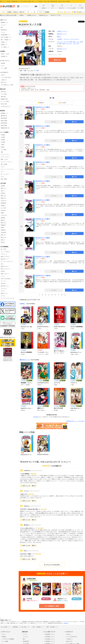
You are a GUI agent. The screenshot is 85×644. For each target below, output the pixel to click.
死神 (21, 71)
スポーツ (3, 167)
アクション (60, 42)
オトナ (41, 12)
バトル (78, 42)
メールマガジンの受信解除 (8, 639)
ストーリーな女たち (5, 252)
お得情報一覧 (4, 56)
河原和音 (3, 206)
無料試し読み (57, 60)
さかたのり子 (4, 215)
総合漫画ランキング (49, 634)
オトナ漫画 (3, 150)
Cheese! (3, 271)
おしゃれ (30, 71)
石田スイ (3, 191)
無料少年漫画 (4, 126)
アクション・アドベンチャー (7, 169)
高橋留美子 (3, 230)
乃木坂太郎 (3, 233)
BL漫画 (3, 147)
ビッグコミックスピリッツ (7, 261)
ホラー (2, 172)
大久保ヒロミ (4, 201)
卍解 (25, 71)
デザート (3, 291)
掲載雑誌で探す (4, 99)
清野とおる (3, 223)
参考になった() (26, 486)
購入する (74, 122)
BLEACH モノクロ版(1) (43, 107)
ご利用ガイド (4, 80)
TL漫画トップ (4, 42)
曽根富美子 (3, 225)
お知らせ (3, 75)
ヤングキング (4, 288)
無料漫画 (47, 12)
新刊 (74, 12)
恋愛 (2, 152)
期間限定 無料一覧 (5, 128)
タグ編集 (37, 71)
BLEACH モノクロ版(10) (43, 275)
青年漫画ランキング (49, 641)
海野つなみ (3, 196)
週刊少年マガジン (5, 266)
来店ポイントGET (5, 54)
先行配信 (9, 12)
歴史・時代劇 (4, 164)
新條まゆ (3, 220)
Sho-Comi (3, 284)
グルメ (2, 177)
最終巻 (41, 103)
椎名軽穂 (3, 218)
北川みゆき (3, 210)
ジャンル (60, 12)
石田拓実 (3, 193)
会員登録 (3, 63)
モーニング (3, 281)
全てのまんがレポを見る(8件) (52, 565)
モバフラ (3, 296)
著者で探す (3, 97)
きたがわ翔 (3, 208)
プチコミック (4, 254)
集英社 (59, 36)
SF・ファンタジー (5, 174)
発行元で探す (4, 104)
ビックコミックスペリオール (7, 298)
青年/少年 (22, 12)
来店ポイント (81, 12)
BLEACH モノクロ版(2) (43, 126)
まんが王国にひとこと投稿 (7, 85)
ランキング (68, 12)
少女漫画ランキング (49, 639)
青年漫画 (3, 140)
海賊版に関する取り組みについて (8, 337)
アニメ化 (66, 42)
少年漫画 (3, 142)
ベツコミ (3, 276)
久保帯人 (62, 31)
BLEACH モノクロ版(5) (43, 181)
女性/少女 (16, 12)
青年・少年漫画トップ (6, 40)
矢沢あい (3, 242)
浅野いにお (3, 188)
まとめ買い (62, 103)
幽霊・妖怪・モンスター (66, 44)
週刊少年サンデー (5, 286)
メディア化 (76, 44)
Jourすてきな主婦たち (6, 279)
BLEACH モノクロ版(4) (43, 162)
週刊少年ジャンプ (5, 259)
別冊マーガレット (5, 274)
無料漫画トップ (4, 23)
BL (35, 12)
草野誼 (2, 213)
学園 (71, 42)
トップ (3, 12)
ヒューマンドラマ (5, 154)
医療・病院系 (4, 179)
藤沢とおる (3, 237)
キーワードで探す (5, 101)
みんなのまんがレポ (5, 106)
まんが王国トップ (5, 627)
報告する (34, 486)
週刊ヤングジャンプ (5, 269)
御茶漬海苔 (3, 203)
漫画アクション (4, 293)
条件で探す (3, 92)
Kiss (2, 264)
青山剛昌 (3, 186)
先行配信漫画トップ (5, 35)
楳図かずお (3, 198)
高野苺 (2, 228)
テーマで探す (4, 94)
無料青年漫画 (4, 123)
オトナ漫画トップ (5, 47)
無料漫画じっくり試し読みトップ (21, 627)
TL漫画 (2, 145)
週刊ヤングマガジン (5, 257)
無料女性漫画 (4, 118)
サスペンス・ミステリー (6, 162)
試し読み (54, 122)
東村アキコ (3, 235)
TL (28, 12)
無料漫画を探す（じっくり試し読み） (76, 421)
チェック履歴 (4, 68)
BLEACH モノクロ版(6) (43, 200)
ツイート (82, 22)
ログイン (3, 66)
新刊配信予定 (4, 30)
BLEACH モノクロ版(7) (43, 219)
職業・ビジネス (4, 159)
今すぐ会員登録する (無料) (52, 606)
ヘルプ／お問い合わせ (6, 77)
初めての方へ (4, 82)
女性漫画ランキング (49, 637)
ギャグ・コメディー (5, 157)
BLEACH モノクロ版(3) (43, 145)
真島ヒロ (3, 240)
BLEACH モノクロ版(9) (43, 257)
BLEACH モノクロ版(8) (43, 238)
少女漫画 (3, 137)
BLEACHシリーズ (62, 49)
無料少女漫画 (4, 121)
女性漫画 (3, 135)
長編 (74, 42)
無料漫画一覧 (4, 116)
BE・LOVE (3, 249)
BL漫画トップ (4, 45)
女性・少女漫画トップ (6, 37)
